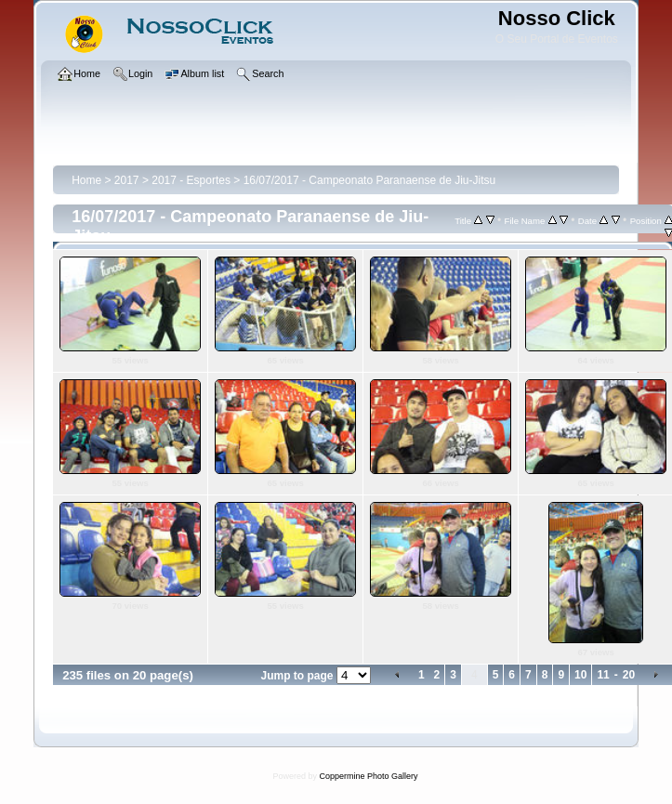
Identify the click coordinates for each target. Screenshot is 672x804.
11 (603, 675)
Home (86, 180)
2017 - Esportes (191, 180)
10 (580, 675)
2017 (127, 180)
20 (629, 675)
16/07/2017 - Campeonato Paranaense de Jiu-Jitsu (370, 180)
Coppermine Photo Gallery (368, 776)
